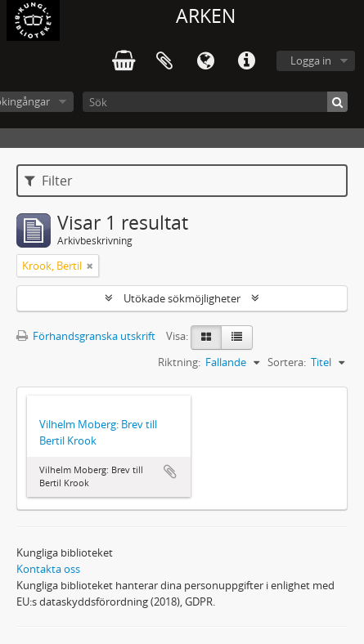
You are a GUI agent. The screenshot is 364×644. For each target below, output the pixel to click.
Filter (49, 181)
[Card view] (206, 338)
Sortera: (287, 362)
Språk (205, 61)
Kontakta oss (48, 569)
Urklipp (164, 61)
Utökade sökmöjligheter (182, 298)
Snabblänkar (246, 61)
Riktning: (179, 362)
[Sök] (215, 102)
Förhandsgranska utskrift (86, 336)
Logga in (311, 60)
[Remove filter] (90, 266)
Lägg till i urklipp (170, 472)
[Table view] (237, 338)
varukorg (124, 61)
